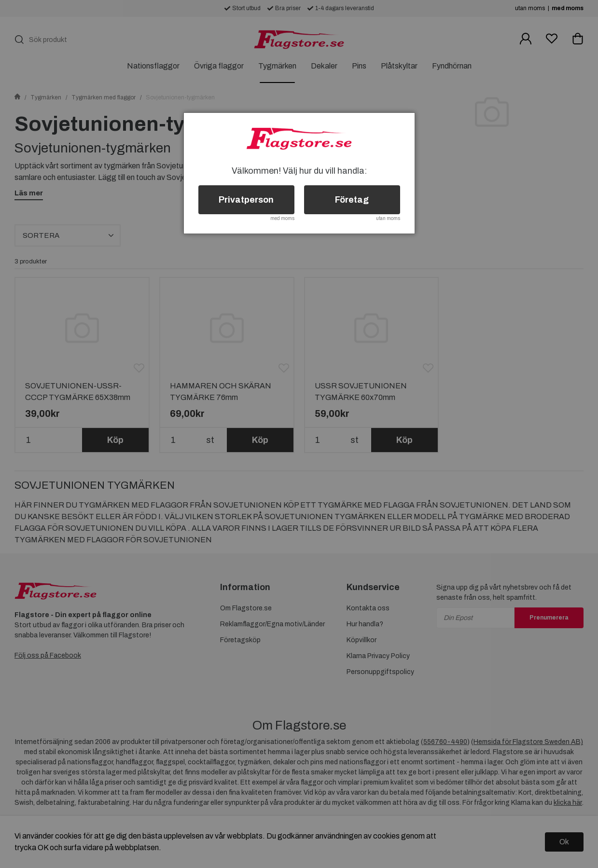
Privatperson (246, 200)
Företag (352, 200)
